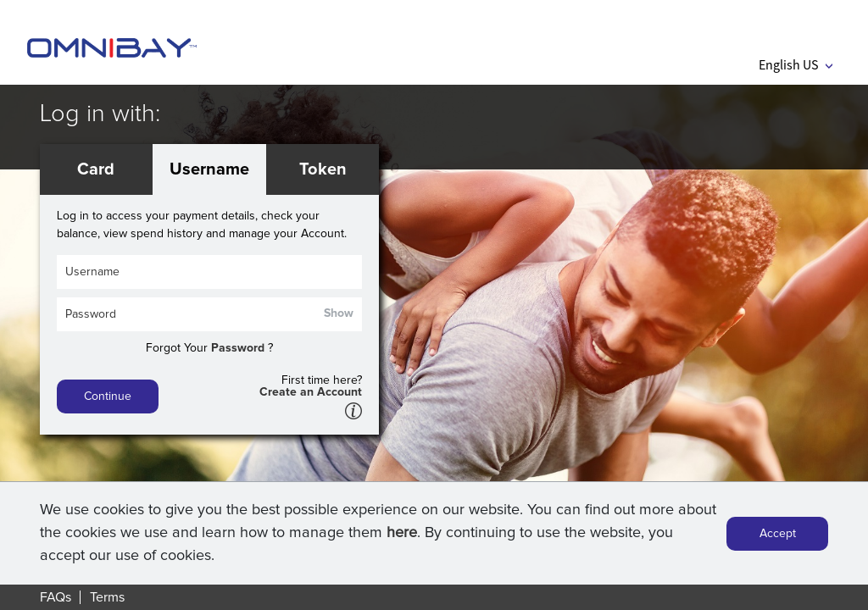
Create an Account (311, 392)
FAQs (56, 597)
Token (323, 169)
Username (209, 169)
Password (238, 348)
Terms (107, 597)
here (402, 535)
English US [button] (796, 64)
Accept (778, 535)
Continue (108, 396)
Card (96, 169)
